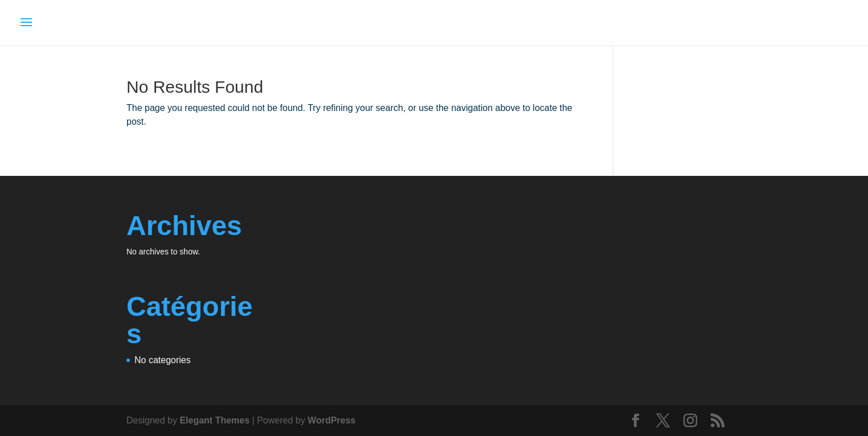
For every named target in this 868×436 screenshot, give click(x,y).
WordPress (331, 420)
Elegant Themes (214, 420)
